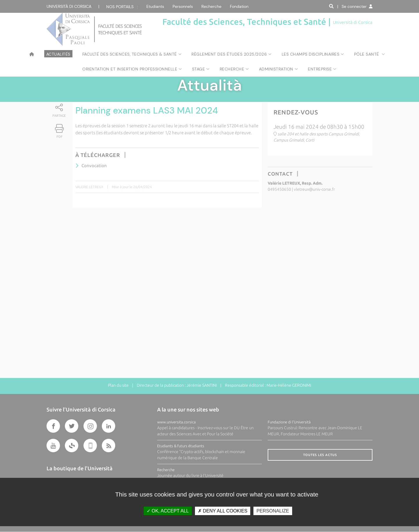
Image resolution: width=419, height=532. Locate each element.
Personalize (273, 511)
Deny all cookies (223, 511)
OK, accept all (168, 511)
